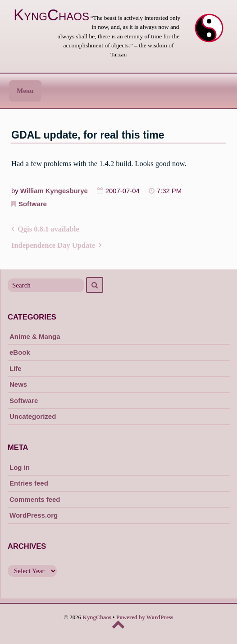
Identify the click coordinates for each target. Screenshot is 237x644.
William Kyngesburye (54, 191)
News (18, 384)
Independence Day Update (53, 245)
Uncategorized (33, 416)
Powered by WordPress (145, 617)
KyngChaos (51, 15)
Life (16, 368)
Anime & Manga (35, 336)
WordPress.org (34, 515)
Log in (20, 467)
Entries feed (29, 483)
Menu (25, 91)
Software (33, 204)
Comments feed (35, 499)
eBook (20, 352)
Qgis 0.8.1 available (48, 229)
